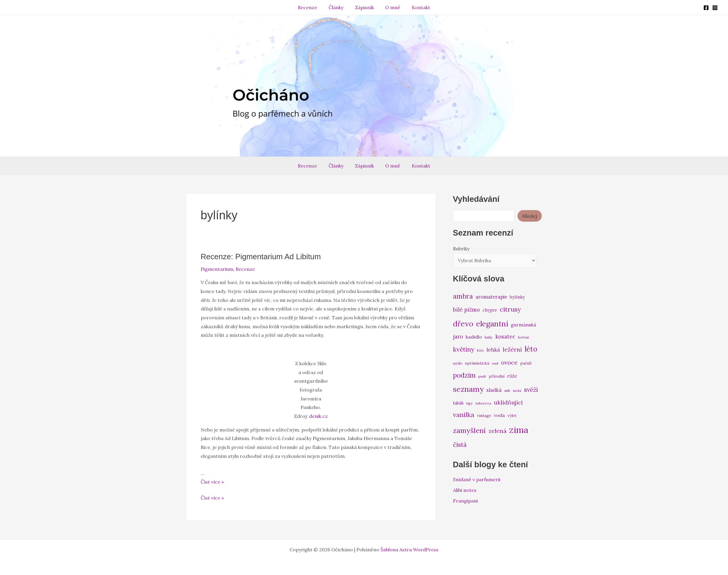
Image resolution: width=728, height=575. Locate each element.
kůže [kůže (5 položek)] (480, 350)
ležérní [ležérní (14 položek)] (512, 349)
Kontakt (417, 7)
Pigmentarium (217, 269)
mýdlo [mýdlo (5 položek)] (458, 363)
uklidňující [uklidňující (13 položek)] (508, 402)
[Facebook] (706, 8)
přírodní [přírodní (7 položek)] (497, 376)
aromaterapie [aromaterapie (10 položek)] (491, 297)
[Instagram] (715, 8)
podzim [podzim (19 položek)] (464, 375)
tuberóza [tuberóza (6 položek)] (483, 403)
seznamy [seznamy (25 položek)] (468, 389)
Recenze (312, 7)
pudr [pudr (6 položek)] (482, 376)
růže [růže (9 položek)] (512, 376)
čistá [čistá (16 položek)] (460, 445)
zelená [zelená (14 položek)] (498, 431)
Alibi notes (465, 490)
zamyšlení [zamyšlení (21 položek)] (469, 430)
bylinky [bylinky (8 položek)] (517, 297)
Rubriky (461, 249)
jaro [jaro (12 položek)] (458, 337)
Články (338, 7)
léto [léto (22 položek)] (531, 349)
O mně (391, 7)
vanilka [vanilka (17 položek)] (464, 415)
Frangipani (465, 501)
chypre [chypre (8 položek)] (490, 310)
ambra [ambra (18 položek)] (463, 296)
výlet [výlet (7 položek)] (512, 415)
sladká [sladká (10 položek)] (494, 390)
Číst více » (212, 482)
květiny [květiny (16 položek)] (464, 349)
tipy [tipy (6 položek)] (470, 403)
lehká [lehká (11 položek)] (493, 350)
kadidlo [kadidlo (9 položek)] (474, 337)
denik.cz (318, 416)
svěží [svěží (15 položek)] (531, 390)
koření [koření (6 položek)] (523, 337)
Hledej (530, 216)
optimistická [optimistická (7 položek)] (477, 363)
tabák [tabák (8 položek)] (458, 403)
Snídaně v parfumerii (477, 479)
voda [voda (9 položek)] (499, 415)
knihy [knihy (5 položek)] (489, 337)
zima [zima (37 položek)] (519, 430)
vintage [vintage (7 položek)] (484, 415)
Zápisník (364, 7)
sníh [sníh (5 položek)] (507, 391)
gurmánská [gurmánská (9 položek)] (523, 325)
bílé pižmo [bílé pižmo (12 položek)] (466, 310)
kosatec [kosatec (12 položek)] (505, 337)
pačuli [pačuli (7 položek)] (526, 363)
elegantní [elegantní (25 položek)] (492, 324)
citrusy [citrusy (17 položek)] (510, 309)
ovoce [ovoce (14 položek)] (509, 362)
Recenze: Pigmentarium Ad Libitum (261, 257)
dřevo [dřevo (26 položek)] (463, 324)
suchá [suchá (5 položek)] (517, 391)
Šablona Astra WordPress (409, 550)
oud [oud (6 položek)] (495, 363)
